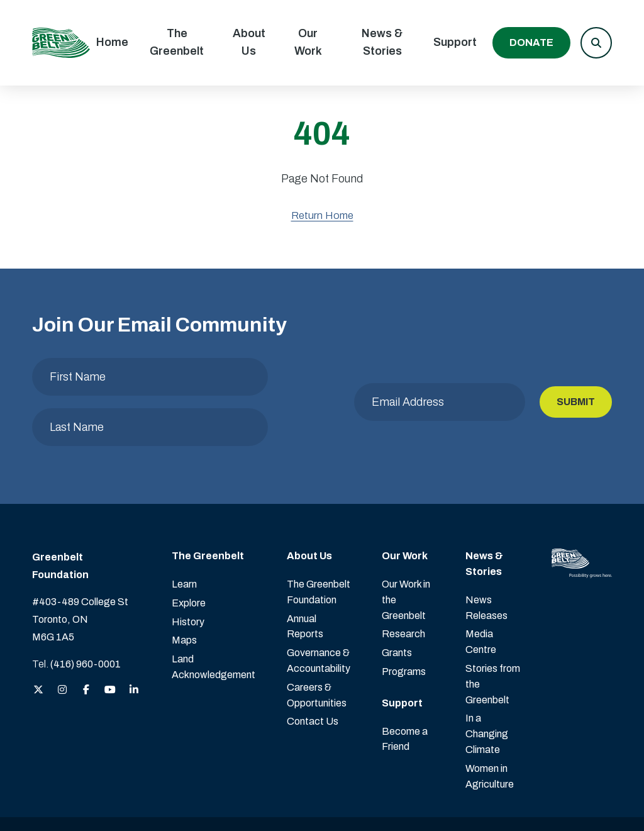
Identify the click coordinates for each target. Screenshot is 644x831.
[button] (596, 43)
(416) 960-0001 (86, 614)
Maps (184, 590)
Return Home (322, 215)
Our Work (308, 42)
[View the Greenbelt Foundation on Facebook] (86, 640)
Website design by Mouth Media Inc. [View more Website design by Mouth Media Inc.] (540, 799)
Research (403, 583)
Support (455, 42)
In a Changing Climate (487, 683)
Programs (404, 621)
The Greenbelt (177, 42)
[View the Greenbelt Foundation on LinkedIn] (134, 640)
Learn (184, 534)
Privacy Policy (396, 799)
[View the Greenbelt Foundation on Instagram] (62, 640)
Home (112, 42)
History (188, 572)
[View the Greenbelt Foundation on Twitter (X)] (38, 640)
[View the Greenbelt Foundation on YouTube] (110, 640)
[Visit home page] (61, 43)
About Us (249, 42)
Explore (189, 553)
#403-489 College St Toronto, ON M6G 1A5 (80, 569)
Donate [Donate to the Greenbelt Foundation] (531, 42)
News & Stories (382, 42)
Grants (397, 602)
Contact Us (313, 671)
